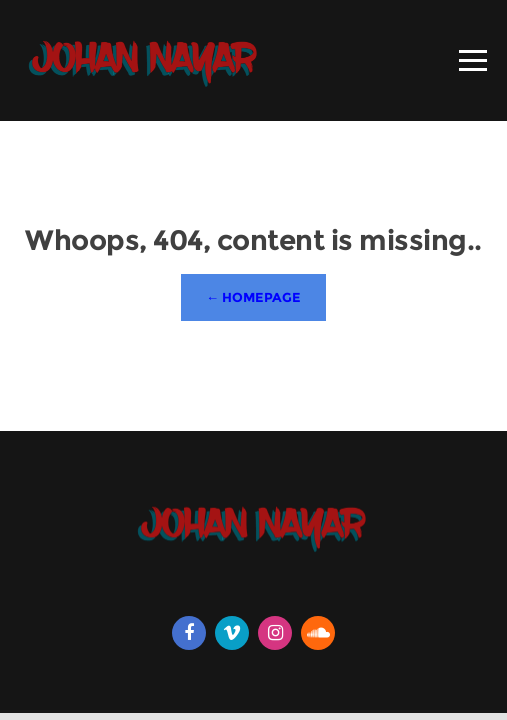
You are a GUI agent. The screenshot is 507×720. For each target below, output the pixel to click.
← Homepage (253, 297)
